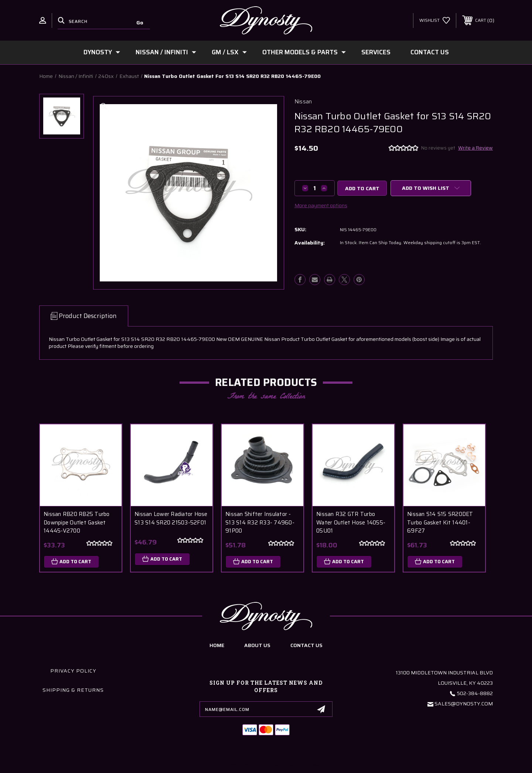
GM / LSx (229, 52)
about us (257, 645)
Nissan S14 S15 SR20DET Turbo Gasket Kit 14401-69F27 (440, 523)
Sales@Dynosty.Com (464, 704)
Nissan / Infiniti (166, 52)
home (217, 645)
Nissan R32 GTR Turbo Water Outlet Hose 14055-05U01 (351, 523)
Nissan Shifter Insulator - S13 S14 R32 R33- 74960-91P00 (260, 523)
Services (376, 52)
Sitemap (311, 765)
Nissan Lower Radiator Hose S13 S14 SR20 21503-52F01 (171, 518)
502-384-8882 (475, 694)
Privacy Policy (73, 671)
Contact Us (430, 52)
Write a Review (475, 148)
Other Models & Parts (304, 52)
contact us (306, 645)
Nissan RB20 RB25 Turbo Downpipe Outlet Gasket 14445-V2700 (77, 523)
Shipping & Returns (73, 690)
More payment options (321, 205)
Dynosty (102, 52)
